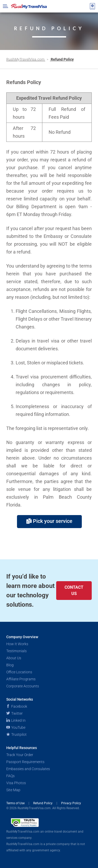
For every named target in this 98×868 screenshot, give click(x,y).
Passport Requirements (25, 762)
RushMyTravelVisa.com (26, 59)
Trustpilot (16, 734)
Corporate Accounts (23, 686)
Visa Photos (16, 783)
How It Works (17, 644)
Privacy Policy (71, 803)
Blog (10, 665)
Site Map (13, 790)
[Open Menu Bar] (5, 6)
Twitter (15, 713)
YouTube (16, 727)
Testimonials (16, 651)
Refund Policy (43, 803)
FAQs (10, 776)
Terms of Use (16, 803)
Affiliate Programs (21, 679)
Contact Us (74, 590)
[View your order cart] (93, 6)
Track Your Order (20, 755)
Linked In (16, 720)
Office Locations (19, 672)
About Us (14, 658)
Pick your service (49, 521)
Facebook (17, 706)
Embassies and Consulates (28, 769)
